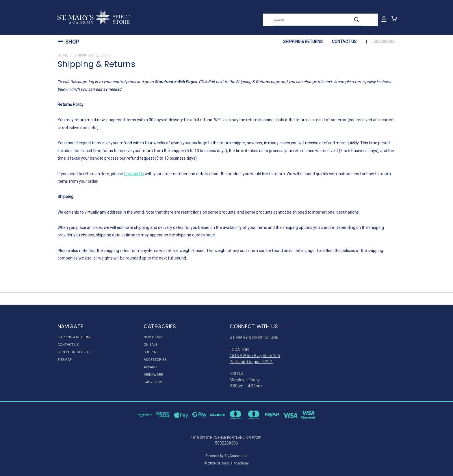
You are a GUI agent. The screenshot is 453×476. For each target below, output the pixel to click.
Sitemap (65, 360)
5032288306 (384, 42)
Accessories (155, 360)
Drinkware (153, 375)
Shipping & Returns (303, 42)
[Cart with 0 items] (394, 19)
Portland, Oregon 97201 (251, 362)
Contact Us (344, 42)
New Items (153, 337)
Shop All (151, 352)
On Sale (151, 345)
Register (85, 352)
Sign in (64, 352)
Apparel (151, 367)
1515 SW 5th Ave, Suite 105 (255, 356)
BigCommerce (236, 456)
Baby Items (153, 382)
